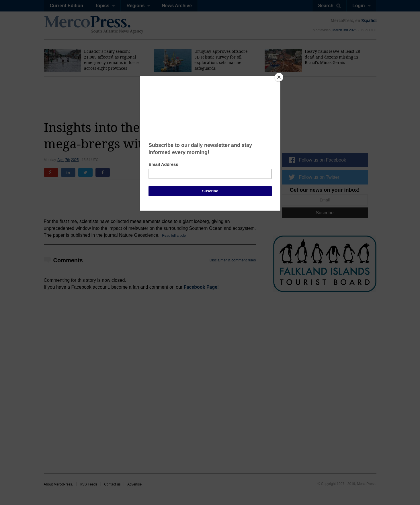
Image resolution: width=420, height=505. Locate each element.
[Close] (279, 77)
